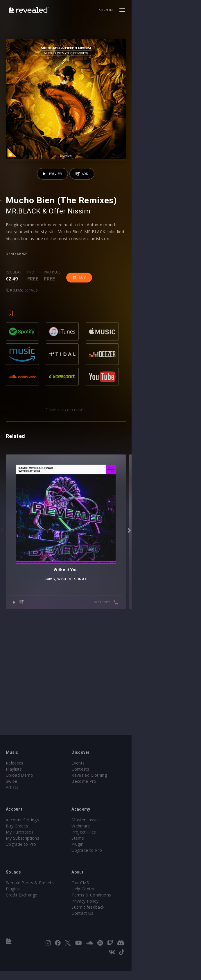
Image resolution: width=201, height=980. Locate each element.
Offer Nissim (70, 280)
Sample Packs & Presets (30, 901)
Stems (113, 856)
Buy (79, 347)
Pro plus (52, 342)
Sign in (175, 10)
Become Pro (119, 799)
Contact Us (117, 931)
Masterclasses (120, 838)
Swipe (12, 799)
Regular (14, 342)
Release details (110, 347)
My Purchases (20, 850)
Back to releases (103, 475)
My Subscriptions (23, 856)
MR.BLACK (23, 280)
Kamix (85, 714)
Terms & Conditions (126, 913)
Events (113, 781)
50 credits (175, 737)
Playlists (14, 787)
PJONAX (114, 714)
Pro (31, 342)
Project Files (119, 850)
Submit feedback (123, 925)
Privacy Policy (120, 919)
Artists (12, 806)
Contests (115, 787)
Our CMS (115, 901)
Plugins (13, 907)
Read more (17, 323)
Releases (15, 781)
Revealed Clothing (124, 793)
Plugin (112, 862)
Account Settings (22, 838)
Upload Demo (20, 793)
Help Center (118, 907)
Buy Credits (17, 844)
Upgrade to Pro (21, 862)
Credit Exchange (22, 913)
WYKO (97, 714)
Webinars (115, 844)
